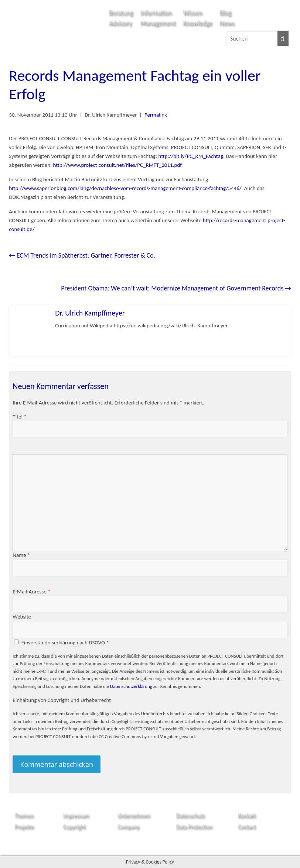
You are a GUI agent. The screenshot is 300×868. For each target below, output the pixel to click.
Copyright (74, 826)
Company (128, 826)
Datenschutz (190, 815)
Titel (19, 417)
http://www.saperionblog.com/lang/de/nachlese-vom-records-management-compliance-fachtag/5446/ (125, 188)
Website (22, 617)
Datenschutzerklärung (131, 686)
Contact (247, 826)
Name (21, 555)
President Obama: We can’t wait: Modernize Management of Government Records (176, 288)
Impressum (76, 815)
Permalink (156, 115)
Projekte (24, 826)
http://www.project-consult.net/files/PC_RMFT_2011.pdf (117, 165)
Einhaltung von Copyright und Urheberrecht (62, 700)
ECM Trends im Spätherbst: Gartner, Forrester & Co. (82, 255)
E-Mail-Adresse (31, 592)
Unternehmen (134, 815)
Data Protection (194, 826)
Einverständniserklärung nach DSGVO (65, 643)
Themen (24, 815)
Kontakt (247, 815)
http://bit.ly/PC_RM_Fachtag (190, 156)
